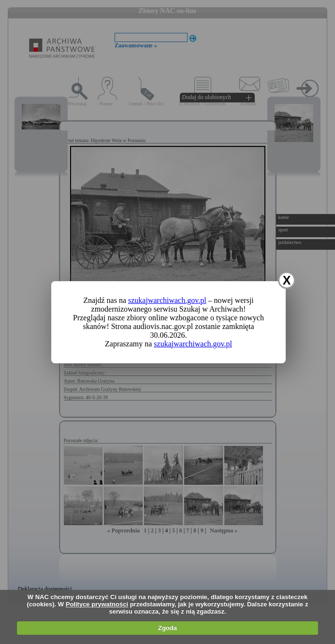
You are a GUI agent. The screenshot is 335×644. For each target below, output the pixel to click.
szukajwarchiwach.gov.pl (167, 300)
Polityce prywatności (97, 604)
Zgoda (167, 628)
